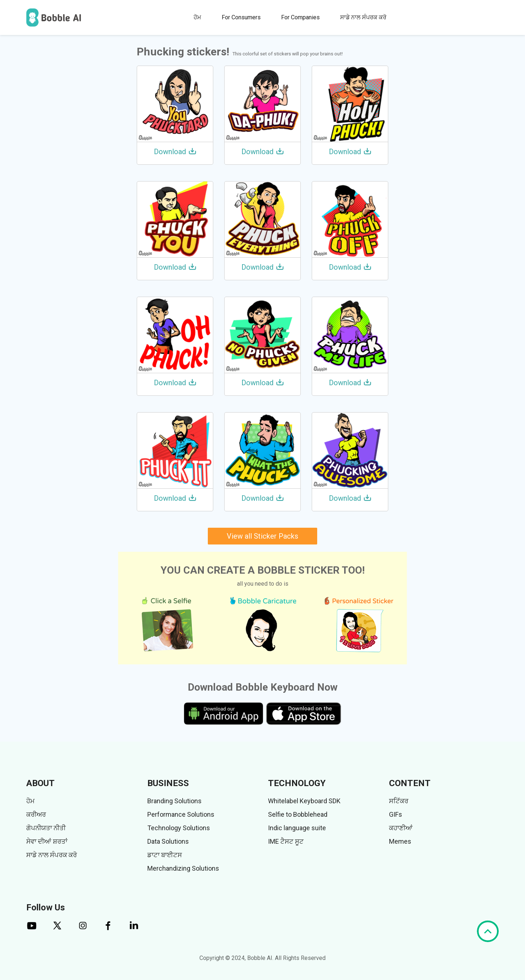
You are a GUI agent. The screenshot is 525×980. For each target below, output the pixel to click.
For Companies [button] (300, 17)
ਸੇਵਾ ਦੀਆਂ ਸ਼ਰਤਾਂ (47, 841)
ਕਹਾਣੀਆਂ (401, 828)
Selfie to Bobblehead (298, 814)
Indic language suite (297, 828)
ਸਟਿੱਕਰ (399, 801)
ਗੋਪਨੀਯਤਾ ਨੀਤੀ (46, 828)
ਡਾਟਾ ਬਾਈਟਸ (165, 855)
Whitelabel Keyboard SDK (304, 801)
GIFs (396, 814)
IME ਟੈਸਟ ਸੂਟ (286, 841)
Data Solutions (168, 841)
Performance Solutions (181, 814)
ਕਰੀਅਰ (36, 814)
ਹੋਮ (197, 17)
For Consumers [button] (241, 17)
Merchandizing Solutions (183, 868)
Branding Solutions (174, 801)
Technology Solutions (179, 828)
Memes (400, 841)
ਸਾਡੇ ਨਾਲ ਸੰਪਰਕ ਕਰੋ (363, 17)
